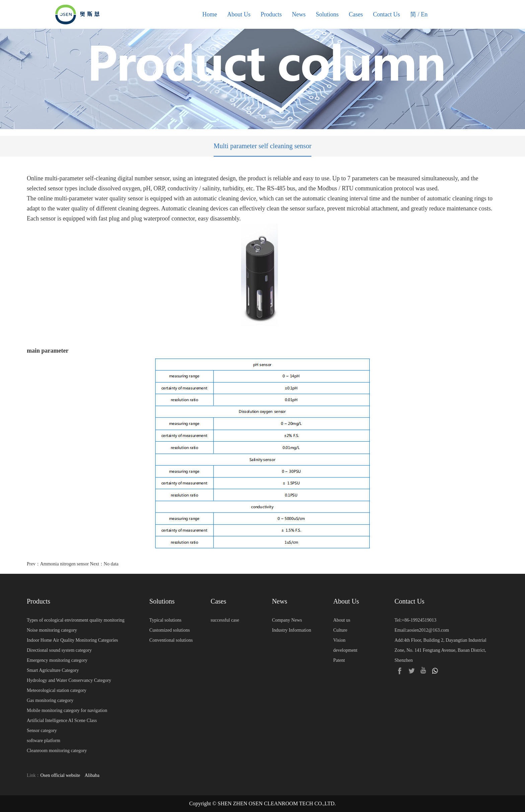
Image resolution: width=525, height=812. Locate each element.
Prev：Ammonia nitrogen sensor (58, 564)
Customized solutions (170, 630)
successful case (225, 620)
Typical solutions (165, 620)
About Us (239, 20)
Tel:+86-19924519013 (415, 620)
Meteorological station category (57, 690)
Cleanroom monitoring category (57, 751)
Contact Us (387, 20)
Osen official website (60, 775)
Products (271, 20)
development (345, 650)
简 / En (419, 20)
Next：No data (104, 564)
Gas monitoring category (50, 700)
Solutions (327, 20)
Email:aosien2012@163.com (422, 630)
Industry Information (291, 630)
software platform (44, 741)
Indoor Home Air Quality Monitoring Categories (72, 640)
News (299, 20)
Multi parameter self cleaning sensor (262, 146)
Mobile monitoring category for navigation (67, 710)
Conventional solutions (171, 640)
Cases (356, 20)
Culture (340, 630)
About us (342, 620)
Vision (339, 640)
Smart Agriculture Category (53, 670)
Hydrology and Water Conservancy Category (69, 680)
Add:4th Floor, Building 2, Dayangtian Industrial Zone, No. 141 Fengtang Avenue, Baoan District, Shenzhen (440, 650)
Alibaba (92, 775)
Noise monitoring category (52, 630)
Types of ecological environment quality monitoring (76, 620)
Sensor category (42, 731)
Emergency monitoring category (57, 660)
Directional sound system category (59, 650)
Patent (339, 660)
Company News (287, 620)
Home (210, 20)
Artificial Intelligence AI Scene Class (62, 720)
